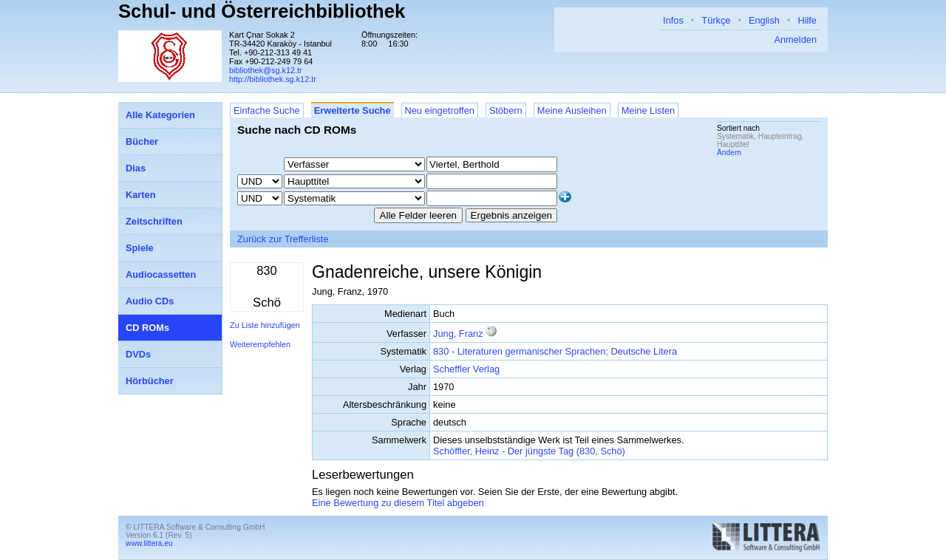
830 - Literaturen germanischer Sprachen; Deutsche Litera (555, 351)
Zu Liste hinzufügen (265, 325)
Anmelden (795, 40)
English (764, 20)
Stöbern (506, 110)
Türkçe (716, 20)
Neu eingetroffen (440, 110)
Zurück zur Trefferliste (283, 239)
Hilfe (807, 20)
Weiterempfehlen (260, 344)
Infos (673, 20)
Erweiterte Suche (353, 110)
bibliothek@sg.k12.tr (266, 70)
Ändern (729, 153)
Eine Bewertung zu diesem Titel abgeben (398, 503)
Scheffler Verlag (466, 369)
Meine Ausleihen (572, 110)
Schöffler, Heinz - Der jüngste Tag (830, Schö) (529, 451)
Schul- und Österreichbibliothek (262, 11)
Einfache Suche (267, 110)
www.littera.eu (149, 543)
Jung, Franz (458, 334)
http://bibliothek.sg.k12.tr (273, 79)
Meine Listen (649, 110)
